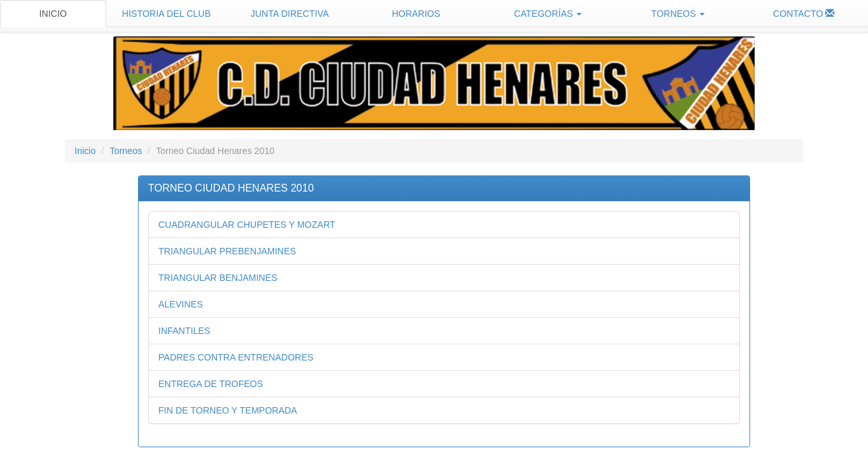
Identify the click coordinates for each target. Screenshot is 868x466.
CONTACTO (804, 14)
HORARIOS (416, 14)
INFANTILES (185, 331)
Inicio (85, 151)
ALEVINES (181, 304)
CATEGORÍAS (548, 14)
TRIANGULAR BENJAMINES (218, 278)
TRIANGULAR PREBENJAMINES (227, 251)
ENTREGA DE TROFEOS (211, 384)
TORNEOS (678, 14)
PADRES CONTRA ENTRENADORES (236, 357)
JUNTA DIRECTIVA (290, 14)
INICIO (53, 14)
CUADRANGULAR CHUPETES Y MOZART (247, 225)
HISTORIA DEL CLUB (166, 14)
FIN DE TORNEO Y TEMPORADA (228, 410)
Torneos (126, 151)
